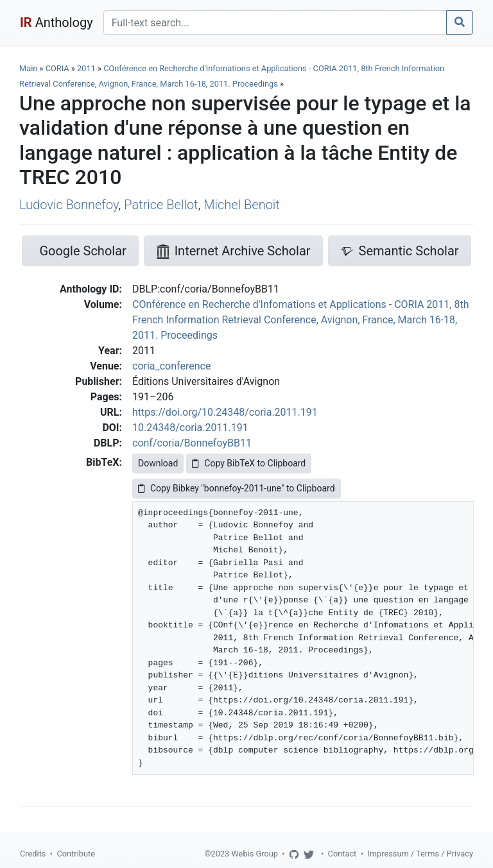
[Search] (275, 22)
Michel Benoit (242, 205)
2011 (86, 68)
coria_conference (171, 366)
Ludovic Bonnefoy (69, 205)
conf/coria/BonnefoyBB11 (192, 443)
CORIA (57, 68)
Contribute (76, 854)
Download (158, 463)
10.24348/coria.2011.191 (190, 428)
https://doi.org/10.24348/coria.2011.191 (225, 412)
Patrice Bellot (161, 205)
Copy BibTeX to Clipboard (249, 463)
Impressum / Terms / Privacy (420, 854)
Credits (33, 854)
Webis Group (255, 854)
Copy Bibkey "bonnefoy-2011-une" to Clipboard (237, 488)
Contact (342, 854)
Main (28, 68)
